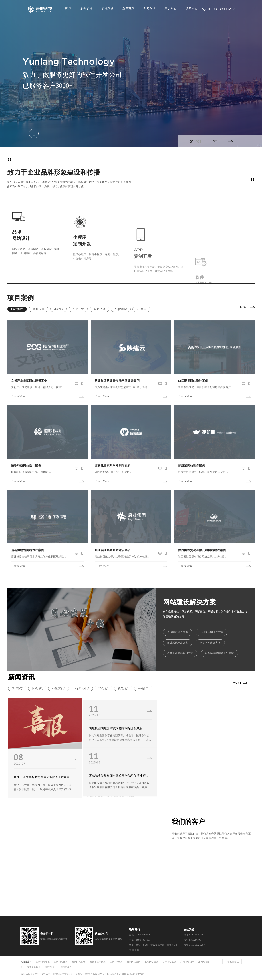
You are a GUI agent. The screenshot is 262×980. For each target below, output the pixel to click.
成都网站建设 (34, 967)
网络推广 (143, 688)
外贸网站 (121, 309)
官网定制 (39, 309)
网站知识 (37, 688)
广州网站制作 (187, 962)
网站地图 (112, 974)
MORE (244, 307)
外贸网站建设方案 (210, 643)
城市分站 (140, 974)
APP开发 (78, 309)
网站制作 (49, 967)
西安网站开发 (61, 962)
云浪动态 (17, 688)
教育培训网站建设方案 (180, 653)
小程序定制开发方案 (212, 632)
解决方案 (128, 8)
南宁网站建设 (169, 962)
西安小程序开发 (98, 962)
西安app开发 (116, 962)
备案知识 (123, 688)
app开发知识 (82, 688)
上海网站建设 (65, 967)
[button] (217, 141)
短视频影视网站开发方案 (219, 653)
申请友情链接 (232, 962)
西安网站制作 (79, 962)
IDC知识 (103, 688)
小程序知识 (59, 688)
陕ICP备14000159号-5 (96, 974)
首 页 (68, 8)
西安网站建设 (43, 962)
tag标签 (131, 974)
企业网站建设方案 (178, 632)
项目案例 (107, 8)
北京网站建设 (151, 962)
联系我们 (191, 8)
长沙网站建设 (133, 962)
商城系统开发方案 (178, 643)
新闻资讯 (149, 8)
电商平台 (99, 309)
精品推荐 (17, 309)
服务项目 (86, 8)
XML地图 (122, 974)
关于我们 (170, 8)
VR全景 (141, 309)
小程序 (59, 309)
